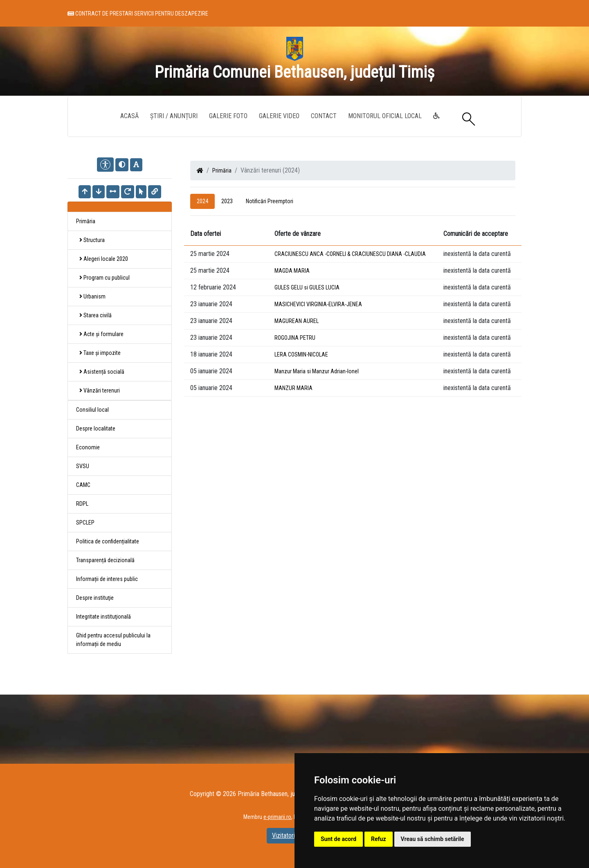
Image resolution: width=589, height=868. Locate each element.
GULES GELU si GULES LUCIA (307, 287)
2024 (202, 201)
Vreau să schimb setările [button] (433, 839)
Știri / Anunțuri (174, 116)
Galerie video (279, 116)
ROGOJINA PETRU (295, 338)
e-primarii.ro (277, 817)
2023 (227, 201)
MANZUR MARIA (293, 388)
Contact (324, 116)
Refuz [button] (379, 839)
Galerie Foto (228, 116)
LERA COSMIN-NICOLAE (301, 354)
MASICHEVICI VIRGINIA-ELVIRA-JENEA (318, 304)
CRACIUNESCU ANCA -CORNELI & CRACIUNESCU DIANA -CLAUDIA (350, 254)
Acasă (129, 116)
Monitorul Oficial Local (385, 116)
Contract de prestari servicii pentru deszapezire (138, 15)
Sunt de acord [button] (338, 839)
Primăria (222, 170)
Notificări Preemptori (270, 201)
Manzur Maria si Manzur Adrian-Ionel (317, 371)
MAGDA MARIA (292, 271)
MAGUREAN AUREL (297, 321)
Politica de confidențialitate (108, 541)
